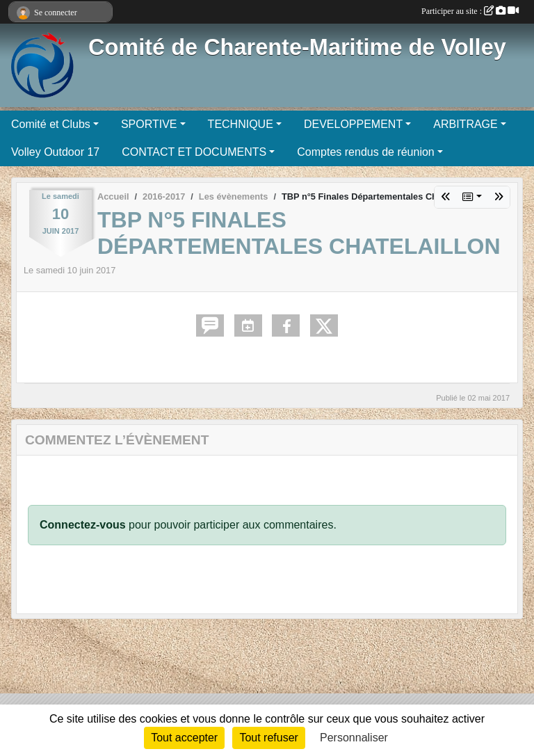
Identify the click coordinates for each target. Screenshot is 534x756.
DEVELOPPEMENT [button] (353, 124)
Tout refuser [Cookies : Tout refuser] (268, 738)
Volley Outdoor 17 (55, 152)
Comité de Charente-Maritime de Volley (297, 47)
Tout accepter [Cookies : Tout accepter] (184, 738)
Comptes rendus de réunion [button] (365, 152)
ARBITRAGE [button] (465, 124)
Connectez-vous (83, 525)
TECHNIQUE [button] (241, 124)
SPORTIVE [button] (149, 124)
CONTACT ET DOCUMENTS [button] (194, 152)
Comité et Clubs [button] (51, 124)
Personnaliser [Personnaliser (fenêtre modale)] (354, 738)
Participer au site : (470, 11)
